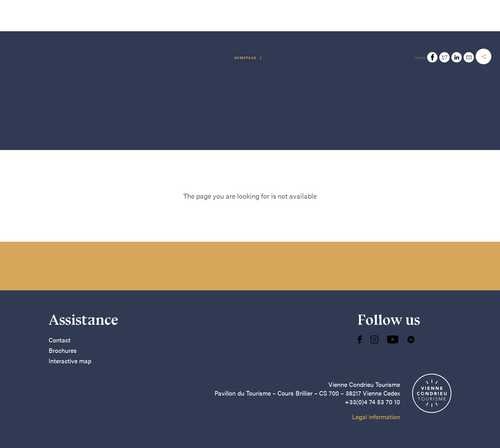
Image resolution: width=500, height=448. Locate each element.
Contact (60, 340)
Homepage (246, 58)
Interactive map (70, 361)
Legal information (376, 417)
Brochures (63, 350)
